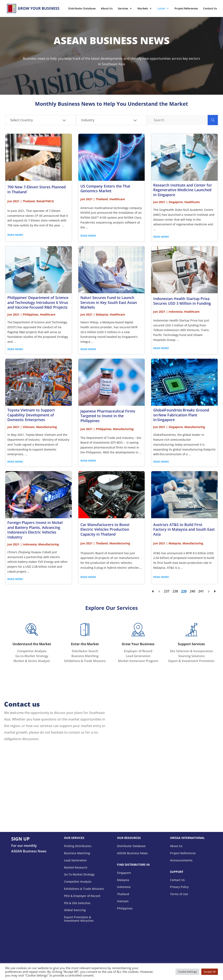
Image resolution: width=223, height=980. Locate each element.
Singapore (124, 873)
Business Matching (85, 656)
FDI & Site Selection (77, 903)
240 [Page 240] (192, 591)
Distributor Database (82, 9)
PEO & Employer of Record (82, 896)
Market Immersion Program (138, 661)
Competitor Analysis (32, 651)
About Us (107, 9)
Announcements (181, 860)
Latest (161, 9)
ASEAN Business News (132, 853)
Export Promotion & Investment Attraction (79, 919)
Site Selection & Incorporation (191, 651)
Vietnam (123, 901)
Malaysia (123, 880)
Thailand (123, 894)
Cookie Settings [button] (187, 972)
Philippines (125, 909)
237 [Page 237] (167, 591)
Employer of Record (138, 651)
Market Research (76, 868)
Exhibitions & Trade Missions (85, 661)
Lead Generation (138, 656)
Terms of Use (179, 894)
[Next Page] (208, 591)
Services (123, 9)
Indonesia (124, 887)
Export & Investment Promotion (191, 661)
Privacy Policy (179, 887)
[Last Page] (215, 591)
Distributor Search (85, 651)
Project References (186, 9)
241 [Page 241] (201, 591)
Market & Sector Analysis (32, 661)
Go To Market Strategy (79, 875)
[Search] (177, 120)
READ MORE (15, 235)
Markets (143, 9)
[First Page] (153, 591)
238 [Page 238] (175, 591)
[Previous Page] (159, 591)
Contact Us (210, 9)
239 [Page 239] (184, 591)
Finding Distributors (78, 846)
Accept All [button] (210, 972)
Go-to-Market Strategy (32, 656)
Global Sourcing (75, 910)
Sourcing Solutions (191, 656)
